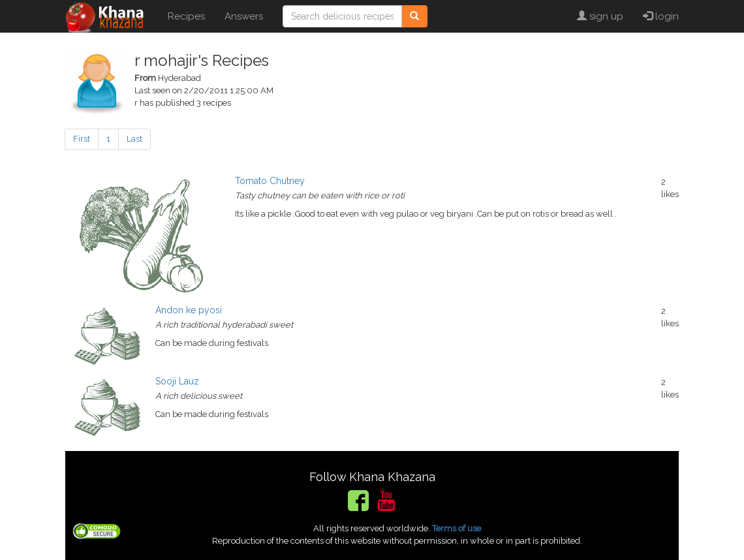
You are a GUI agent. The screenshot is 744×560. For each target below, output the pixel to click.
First (82, 139)
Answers (244, 16)
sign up (600, 16)
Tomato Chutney (270, 181)
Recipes (186, 16)
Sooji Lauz (177, 381)
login (661, 16)
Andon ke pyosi (189, 310)
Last (134, 139)
